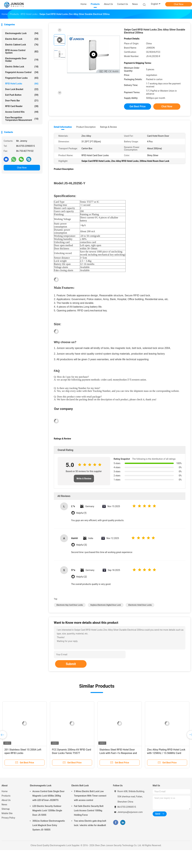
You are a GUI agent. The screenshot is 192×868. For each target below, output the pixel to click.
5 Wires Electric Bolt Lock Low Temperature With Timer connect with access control (90, 796)
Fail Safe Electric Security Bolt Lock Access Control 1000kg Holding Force (89, 810)
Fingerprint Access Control (22, 72)
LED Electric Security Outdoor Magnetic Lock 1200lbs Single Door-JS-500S (47, 810)
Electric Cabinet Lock (22, 45)
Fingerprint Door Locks (22, 78)
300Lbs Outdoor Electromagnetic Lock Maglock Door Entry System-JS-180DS (49, 825)
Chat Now (179, 4)
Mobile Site (7, 813)
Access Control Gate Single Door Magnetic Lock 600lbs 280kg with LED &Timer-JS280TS (48, 796)
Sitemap (6, 809)
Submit (71, 664)
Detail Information (63, 127)
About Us (6, 800)
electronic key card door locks (70, 605)
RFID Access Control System (22, 52)
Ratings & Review (109, 127)
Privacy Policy (8, 818)
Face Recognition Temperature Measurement (22, 119)
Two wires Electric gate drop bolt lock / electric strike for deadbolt (90, 823)
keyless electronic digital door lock (106, 605)
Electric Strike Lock (22, 67)
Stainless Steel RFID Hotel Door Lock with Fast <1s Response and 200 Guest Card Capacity (118, 753)
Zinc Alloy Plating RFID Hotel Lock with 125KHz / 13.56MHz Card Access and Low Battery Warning (166, 753)
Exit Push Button (22, 95)
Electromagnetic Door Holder (22, 60)
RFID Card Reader (22, 106)
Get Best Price (138, 106)
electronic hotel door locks (140, 605)
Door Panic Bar (22, 101)
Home (5, 791)
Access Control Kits (22, 112)
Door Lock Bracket (22, 89)
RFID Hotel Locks (22, 84)
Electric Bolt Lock (22, 39)
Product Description (86, 127)
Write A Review (84, 479)
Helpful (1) (81, 513)
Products (6, 796)
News (4, 805)
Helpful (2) (81, 577)
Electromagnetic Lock (22, 33)
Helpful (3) (82, 545)
